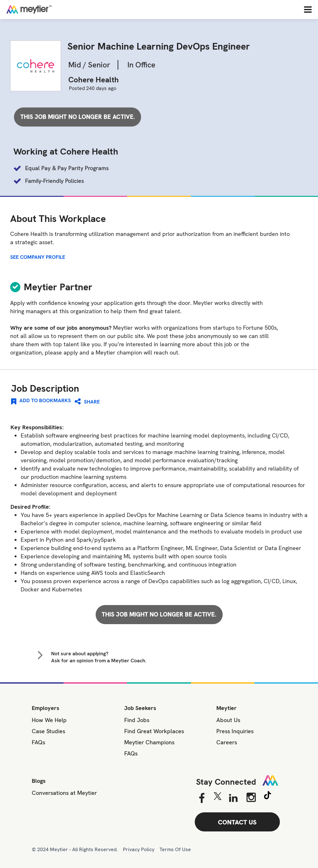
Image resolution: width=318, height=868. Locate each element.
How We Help (49, 720)
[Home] (49, 9)
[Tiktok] (267, 796)
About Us (228, 720)
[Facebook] (202, 798)
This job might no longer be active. (78, 117)
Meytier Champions (149, 742)
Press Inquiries (235, 731)
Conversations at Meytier (64, 793)
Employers (46, 708)
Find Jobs (137, 720)
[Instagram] (251, 797)
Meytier (227, 708)
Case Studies (48, 731)
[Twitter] (217, 798)
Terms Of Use (175, 849)
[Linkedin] (233, 798)
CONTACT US (237, 822)
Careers (227, 742)
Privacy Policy (139, 849)
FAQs (38, 742)
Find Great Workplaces (154, 731)
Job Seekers (140, 708)
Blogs (39, 781)
